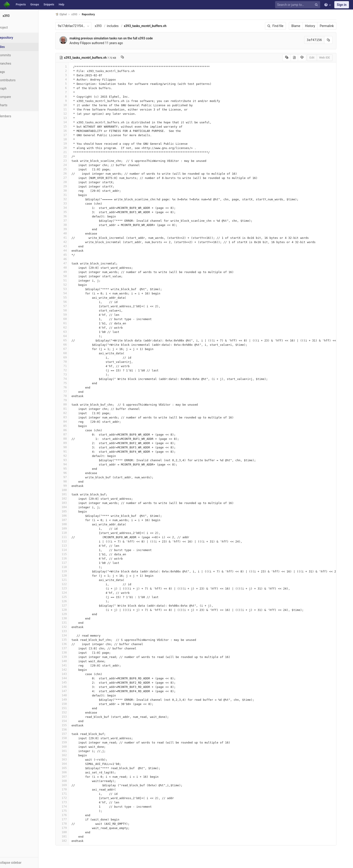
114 (68, 550)
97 (68, 477)
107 (68, 520)
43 (68, 246)
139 (68, 657)
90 (68, 447)
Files (12, 47)
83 (68, 417)
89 (68, 443)
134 (68, 635)
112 (68, 541)
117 (68, 563)
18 (68, 139)
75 (68, 383)
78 (68, 396)
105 (68, 511)
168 (68, 781)
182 (68, 841)
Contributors (18, 80)
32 (68, 199)
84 (68, 422)
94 (68, 464)
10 (68, 105)
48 (68, 268)
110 (68, 533)
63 (68, 332)
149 (68, 700)
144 (68, 678)
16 (68, 131)
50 (68, 276)
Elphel (67, 14)
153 (68, 717)
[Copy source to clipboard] (292, 58)
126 (68, 601)
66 (68, 345)
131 (68, 623)
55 (68, 297)
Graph (13, 88)
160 (68, 747)
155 (68, 725)
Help (62, 5)
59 (68, 315)
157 (68, 734)
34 (68, 208)
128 (68, 610)
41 (68, 238)
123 (68, 588)
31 (68, 195)
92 (68, 456)
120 (68, 575)
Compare (15, 97)
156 (68, 729)
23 (68, 161)
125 (68, 597)
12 (68, 114)
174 (68, 806)
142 (68, 670)
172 (68, 798)
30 (68, 191)
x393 (104, 26)
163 (68, 759)
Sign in (342, 5)
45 (68, 255)
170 (68, 789)
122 (68, 584)
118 (68, 567)
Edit (317, 58)
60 (68, 319)
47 (68, 263)
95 (68, 469)
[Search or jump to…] (298, 5)
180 (68, 832)
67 (68, 349)
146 (68, 687)
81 (68, 409)
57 (68, 306)
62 (68, 327)
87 (68, 434)
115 (68, 554)
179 (68, 828)
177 (68, 819)
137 (68, 648)
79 (68, 400)
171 (68, 794)
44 (68, 250)
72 (68, 370)
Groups (35, 5)
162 (68, 755)
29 (68, 186)
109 (68, 528)
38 (68, 225)
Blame (301, 26)
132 (68, 627)
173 (68, 802)
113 (68, 546)
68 (68, 353)
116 (68, 558)
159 (68, 742)
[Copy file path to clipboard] (128, 58)
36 (68, 216)
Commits (15, 55)
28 (68, 182)
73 (68, 374)
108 (68, 524)
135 (68, 640)
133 (68, 631)
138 (68, 652)
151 (68, 708)
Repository (94, 14)
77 (68, 392)
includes (118, 26)
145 (68, 682)
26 (68, 173)
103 (68, 503)
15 (68, 126)
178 (68, 824)
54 (68, 293)
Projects (21, 5)
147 (68, 691)
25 (68, 169)
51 (68, 280)
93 (68, 460)
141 (68, 665)
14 (68, 122)
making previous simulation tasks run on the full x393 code (117, 38)
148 (68, 695)
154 (68, 721)
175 (68, 811)
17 (68, 135)
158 (68, 738)
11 (68, 109)
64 (68, 336)
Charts (14, 105)
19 (68, 144)
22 (68, 156)
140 (68, 661)
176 (68, 815)
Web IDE (330, 58)
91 (68, 451)
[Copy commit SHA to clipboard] (334, 40)
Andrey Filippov (86, 43)
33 (68, 203)
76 (68, 387)
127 (68, 605)
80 (68, 404)
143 (68, 674)
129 (68, 614)
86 (68, 430)
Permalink (332, 26)
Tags (12, 72)
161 (68, 751)
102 (68, 498)
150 (68, 704)
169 (68, 785)
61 (68, 323)
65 (68, 340)
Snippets (49, 5)
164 (68, 764)
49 (68, 272)
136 (68, 644)
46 (68, 259)
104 (68, 507)
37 (68, 220)
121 (68, 580)
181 (68, 836)
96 (68, 473)
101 (68, 494)
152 (68, 712)
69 (68, 357)
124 (68, 593)
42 (68, 242)
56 (68, 302)
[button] (25, 863)
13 (68, 118)
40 (68, 233)
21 (68, 152)
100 (68, 490)
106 (68, 516)
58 (68, 310)
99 (68, 486)
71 (68, 366)
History (316, 26)
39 (68, 229)
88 (68, 439)
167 (68, 776)
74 (68, 379)
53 (68, 289)
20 (68, 148)
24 (68, 165)
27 (68, 178)
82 (68, 413)
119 (68, 571)
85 (68, 426)
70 (68, 362)
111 (68, 537)
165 (68, 768)
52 (68, 285)
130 (68, 618)
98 (68, 481)
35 (68, 212)
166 (68, 772)
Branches (16, 63)
